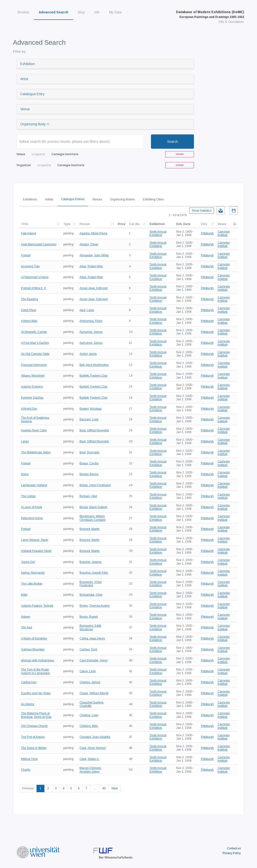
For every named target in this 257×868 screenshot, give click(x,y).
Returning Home (32, 518)
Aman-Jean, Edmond (94, 288)
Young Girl (28, 562)
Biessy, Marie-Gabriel (93, 507)
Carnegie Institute (224, 233)
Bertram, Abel (88, 496)
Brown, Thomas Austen (95, 606)
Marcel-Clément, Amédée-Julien (90, 770)
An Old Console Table (35, 354)
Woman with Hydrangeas (37, 660)
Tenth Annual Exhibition (158, 233)
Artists (49, 199)
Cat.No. (135, 224)
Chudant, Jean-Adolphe (95, 737)
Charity (26, 770)
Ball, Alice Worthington (94, 365)
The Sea (27, 627)
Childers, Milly (89, 726)
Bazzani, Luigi (89, 419)
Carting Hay (29, 682)
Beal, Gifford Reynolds (94, 430)
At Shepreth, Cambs (34, 332)
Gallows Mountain (33, 649)
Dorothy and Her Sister (36, 693)
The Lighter (28, 496)
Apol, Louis (87, 310)
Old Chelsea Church (34, 726)
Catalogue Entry (32, 94)
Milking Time (29, 759)
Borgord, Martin (90, 529)
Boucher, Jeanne (91, 562)
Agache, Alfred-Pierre (93, 233)
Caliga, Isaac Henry (92, 638)
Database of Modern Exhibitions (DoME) (210, 14)
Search (173, 142)
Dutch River (29, 310)
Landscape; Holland (34, 485)
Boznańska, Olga (91, 595)
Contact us (234, 848)
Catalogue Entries (73, 199)
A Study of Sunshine (34, 638)
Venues (97, 199)
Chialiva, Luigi (89, 715)
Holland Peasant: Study (36, 551)
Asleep (25, 617)
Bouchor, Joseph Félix (94, 573)
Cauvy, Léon (88, 671)
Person (85, 224)
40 (104, 788)
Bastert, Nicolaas (91, 409)
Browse (23, 12)
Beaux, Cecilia (89, 463)
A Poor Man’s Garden (35, 343)
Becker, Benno (89, 474)
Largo (25, 441)
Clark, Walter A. (89, 759)
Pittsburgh (207, 233)
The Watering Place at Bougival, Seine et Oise (36, 715)
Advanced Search (54, 12)
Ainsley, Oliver (89, 244)
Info (97, 12)
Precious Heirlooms (34, 365)
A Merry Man (29, 321)
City (204, 224)
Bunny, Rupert (89, 617)
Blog (81, 12)
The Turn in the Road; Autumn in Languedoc (35, 671)
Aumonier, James (91, 332)
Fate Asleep (29, 233)
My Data (115, 12)
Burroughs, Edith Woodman (90, 627)
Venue (25, 109)
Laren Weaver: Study (35, 540)
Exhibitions (30, 199)
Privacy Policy (232, 853)
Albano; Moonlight (33, 376)
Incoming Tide (30, 266)
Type (67, 224)
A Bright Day (29, 409)
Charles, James (90, 682)
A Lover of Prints (32, 507)
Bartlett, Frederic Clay (94, 376)
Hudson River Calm (34, 430)
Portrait (26, 255)
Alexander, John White (94, 255)
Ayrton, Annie (88, 354)
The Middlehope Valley (36, 452)
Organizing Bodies (122, 199)
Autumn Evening (32, 387)
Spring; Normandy (33, 573)
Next (115, 788)
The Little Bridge (32, 584)
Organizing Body (33, 124)
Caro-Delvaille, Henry (94, 660)
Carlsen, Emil (88, 649)
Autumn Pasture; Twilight (37, 606)
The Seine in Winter (34, 748)
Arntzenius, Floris (91, 321)
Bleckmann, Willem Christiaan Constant (92, 518)
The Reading (29, 299)
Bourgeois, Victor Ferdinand (91, 584)
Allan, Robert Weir (91, 266)
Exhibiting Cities (153, 199)
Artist (24, 79)
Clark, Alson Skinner (93, 748)
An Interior (28, 704)
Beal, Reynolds (89, 452)
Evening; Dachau (32, 398)
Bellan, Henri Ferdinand (95, 485)
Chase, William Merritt (94, 693)
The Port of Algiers (33, 737)
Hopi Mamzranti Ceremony (39, 244)
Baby (24, 595)
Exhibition (28, 64)
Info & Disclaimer (231, 22)
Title (25, 224)
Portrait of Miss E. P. (34, 288)
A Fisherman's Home (35, 277)
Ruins (25, 474)
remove (180, 154)
